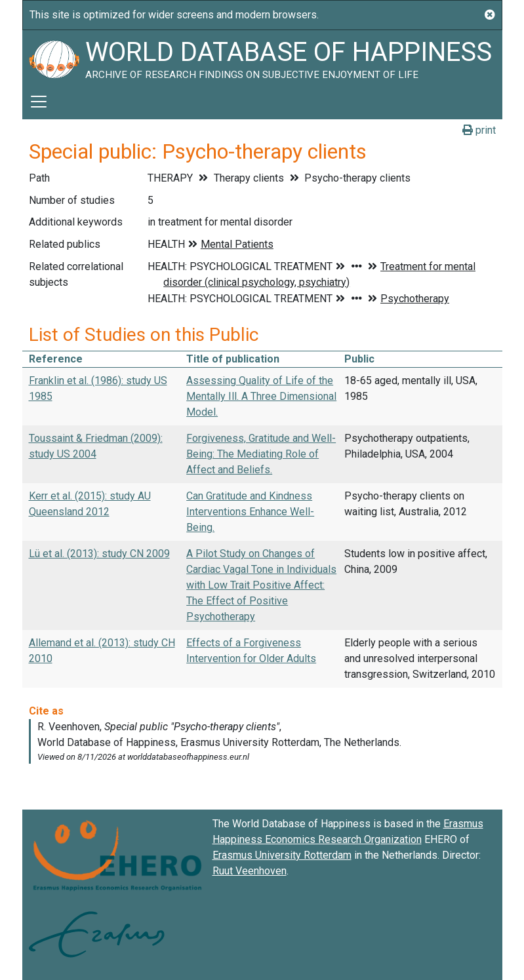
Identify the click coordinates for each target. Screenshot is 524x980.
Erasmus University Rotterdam (282, 855)
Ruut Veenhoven (250, 871)
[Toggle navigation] (39, 102)
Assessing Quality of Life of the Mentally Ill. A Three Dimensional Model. (261, 396)
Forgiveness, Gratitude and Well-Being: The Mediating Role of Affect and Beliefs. (261, 454)
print (479, 130)
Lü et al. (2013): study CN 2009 (99, 554)
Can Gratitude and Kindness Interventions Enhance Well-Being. (250, 512)
